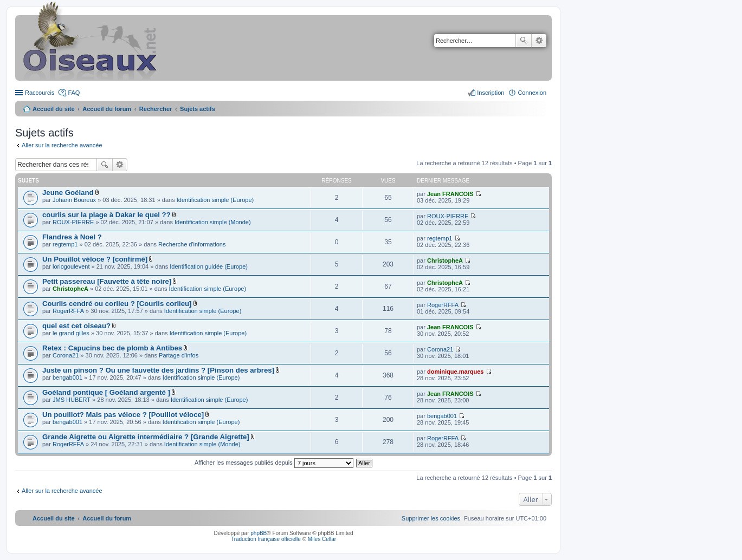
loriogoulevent (71, 266)
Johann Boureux (74, 200)
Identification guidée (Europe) (209, 266)
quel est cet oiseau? (76, 326)
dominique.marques (456, 372)
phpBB (259, 533)
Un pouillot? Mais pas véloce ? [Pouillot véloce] (123, 415)
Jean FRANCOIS (450, 194)
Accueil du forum (107, 109)
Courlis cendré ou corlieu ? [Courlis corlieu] (117, 304)
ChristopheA (445, 261)
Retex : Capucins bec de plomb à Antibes (112, 348)
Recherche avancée (539, 41)
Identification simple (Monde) (213, 222)
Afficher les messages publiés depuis (274, 463)
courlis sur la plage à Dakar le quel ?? (107, 215)
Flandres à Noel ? (72, 237)
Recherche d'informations (192, 244)
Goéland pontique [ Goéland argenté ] (106, 392)
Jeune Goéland (68, 193)
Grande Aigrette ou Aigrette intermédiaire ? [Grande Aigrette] (146, 437)
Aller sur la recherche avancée (62, 145)
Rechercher (524, 41)
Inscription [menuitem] (491, 93)
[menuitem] (431, 518)
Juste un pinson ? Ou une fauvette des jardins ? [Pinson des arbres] (158, 370)
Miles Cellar (322, 539)
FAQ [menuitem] (74, 93)
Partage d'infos (179, 355)
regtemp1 (65, 244)
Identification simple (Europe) (215, 200)
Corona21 (66, 355)
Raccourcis (40, 93)
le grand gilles (71, 333)
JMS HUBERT (72, 400)
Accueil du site (54, 109)
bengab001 (67, 377)
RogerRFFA (68, 311)
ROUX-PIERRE (73, 222)
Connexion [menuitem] (532, 93)
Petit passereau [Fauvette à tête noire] (107, 281)
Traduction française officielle (266, 539)
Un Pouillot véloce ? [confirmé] (95, 259)
